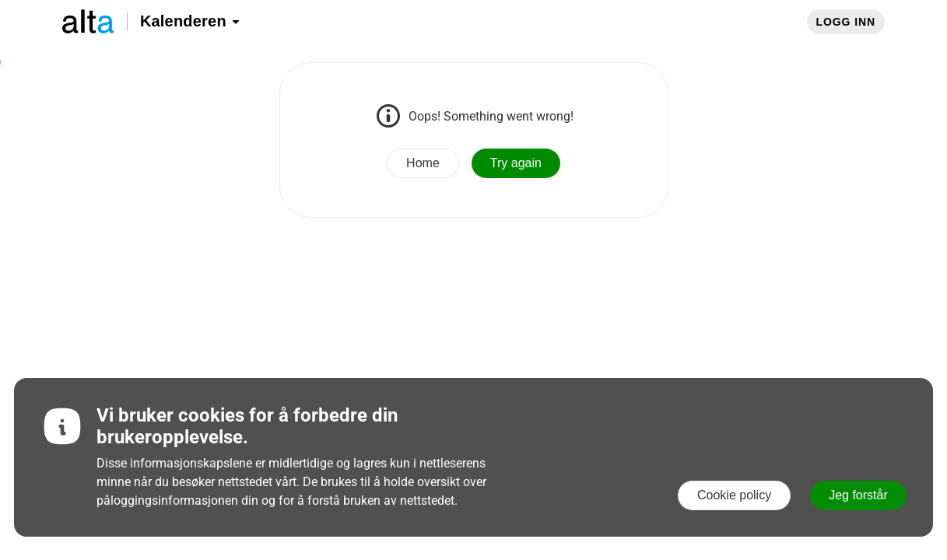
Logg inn (846, 22)
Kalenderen (190, 21)
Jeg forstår (858, 495)
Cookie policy (734, 495)
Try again (516, 163)
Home (423, 163)
